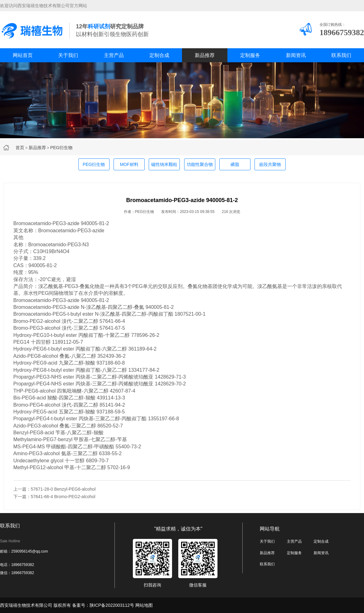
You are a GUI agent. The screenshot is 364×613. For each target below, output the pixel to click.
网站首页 (23, 55)
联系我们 (341, 55)
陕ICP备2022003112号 (112, 605)
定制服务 (250, 55)
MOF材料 (129, 164)
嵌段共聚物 (270, 164)
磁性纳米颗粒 (164, 164)
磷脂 (235, 164)
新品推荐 (205, 55)
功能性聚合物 (200, 164)
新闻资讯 (296, 55)
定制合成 (159, 55)
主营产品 (114, 55)
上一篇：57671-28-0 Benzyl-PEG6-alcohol (55, 489)
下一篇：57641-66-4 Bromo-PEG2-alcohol (54, 497)
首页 (20, 148)
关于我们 (68, 55)
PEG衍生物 (61, 148)
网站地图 (144, 605)
